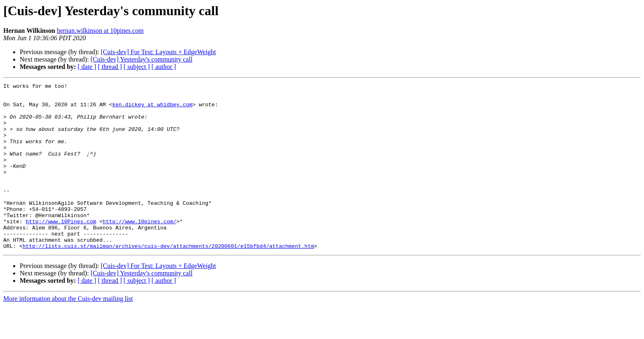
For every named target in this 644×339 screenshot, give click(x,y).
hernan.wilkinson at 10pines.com (100, 31)
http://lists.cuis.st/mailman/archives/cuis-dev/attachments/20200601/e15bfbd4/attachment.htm (168, 279)
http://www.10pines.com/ (139, 250)
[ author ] (164, 67)
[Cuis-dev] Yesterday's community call (141, 59)
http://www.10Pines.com (61, 250)
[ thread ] (110, 67)
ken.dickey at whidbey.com (152, 109)
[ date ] (87, 67)
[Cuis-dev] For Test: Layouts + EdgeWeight (158, 52)
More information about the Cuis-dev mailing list (68, 332)
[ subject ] (137, 67)
